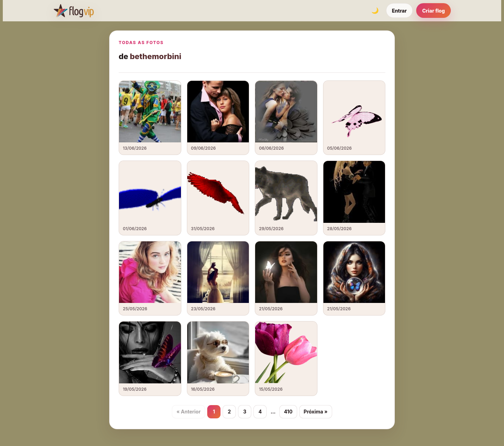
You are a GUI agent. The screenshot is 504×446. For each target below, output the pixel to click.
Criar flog (433, 11)
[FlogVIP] (74, 10)
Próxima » (316, 412)
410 (288, 412)
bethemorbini (156, 56)
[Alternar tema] (375, 10)
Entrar (400, 11)
